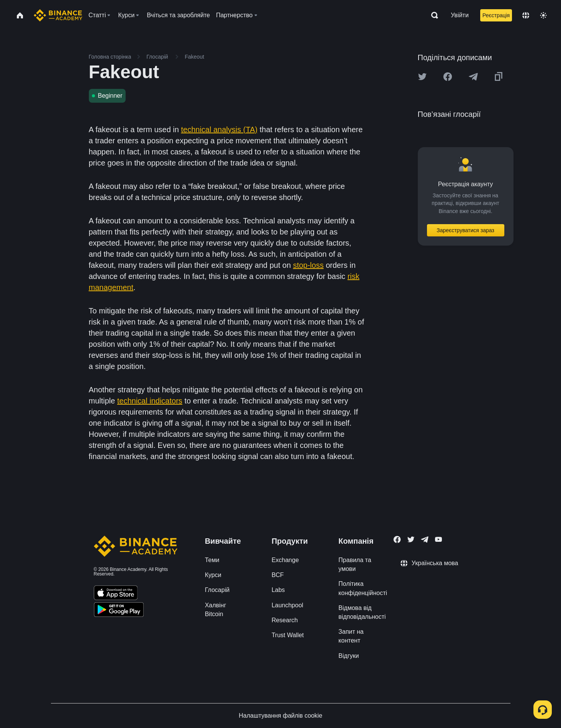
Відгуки (349, 656)
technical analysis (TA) (219, 130)
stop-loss (308, 265)
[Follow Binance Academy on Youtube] (438, 539)
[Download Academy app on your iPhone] (116, 594)
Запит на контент (351, 636)
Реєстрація (496, 15)
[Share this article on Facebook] (448, 77)
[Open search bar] (432, 15)
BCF (278, 575)
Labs (278, 590)
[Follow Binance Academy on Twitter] (411, 539)
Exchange (285, 560)
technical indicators (150, 401)
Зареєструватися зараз (465, 230)
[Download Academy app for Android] (119, 611)
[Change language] (526, 15)
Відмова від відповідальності (362, 612)
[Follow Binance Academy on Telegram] (425, 539)
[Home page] (58, 15)
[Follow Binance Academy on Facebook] (397, 539)
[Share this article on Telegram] (473, 77)
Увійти (460, 15)
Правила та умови (355, 564)
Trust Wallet (288, 635)
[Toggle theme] (543, 15)
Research (285, 620)
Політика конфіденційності (363, 588)
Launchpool (287, 605)
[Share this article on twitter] (422, 77)
